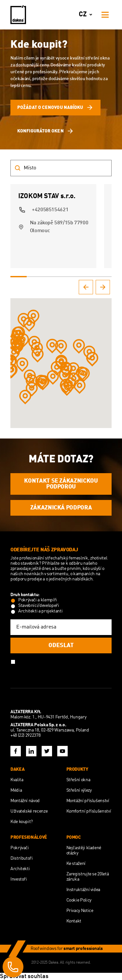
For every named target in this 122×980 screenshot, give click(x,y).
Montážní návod (25, 801)
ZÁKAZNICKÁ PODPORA (61, 508)
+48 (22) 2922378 (25, 735)
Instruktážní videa (83, 890)
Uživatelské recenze (29, 811)
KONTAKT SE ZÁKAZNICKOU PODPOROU (61, 484)
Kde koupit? (22, 822)
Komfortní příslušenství (89, 811)
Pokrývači (20, 848)
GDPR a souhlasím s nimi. (42, 667)
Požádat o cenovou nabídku (55, 108)
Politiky (80, 661)
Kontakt (74, 921)
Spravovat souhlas (24, 976)
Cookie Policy (79, 900)
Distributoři (22, 858)
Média (16, 790)
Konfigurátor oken (46, 131)
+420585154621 (50, 210)
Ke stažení (76, 864)
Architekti (20, 869)
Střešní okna (78, 780)
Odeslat (61, 645)
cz (87, 15)
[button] (14, 353)
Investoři (19, 879)
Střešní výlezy (79, 790)
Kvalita (17, 780)
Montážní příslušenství (88, 801)
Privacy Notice (80, 911)
